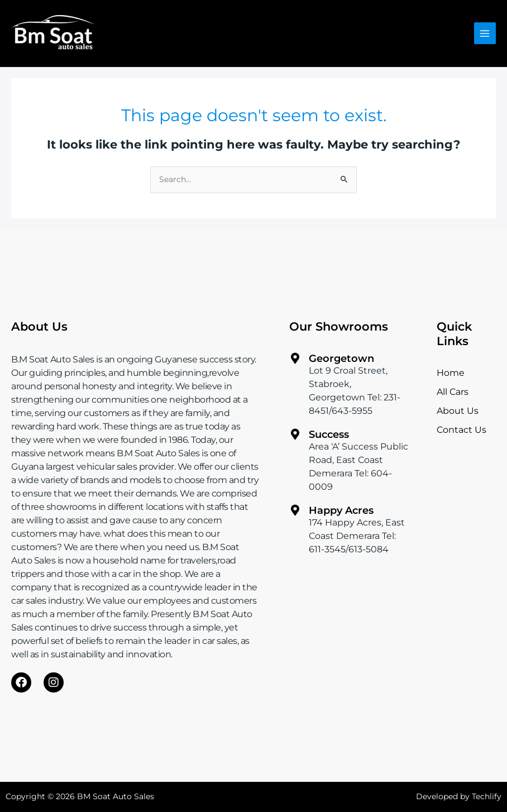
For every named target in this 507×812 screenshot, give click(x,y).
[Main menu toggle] (485, 33)
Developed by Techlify (459, 796)
